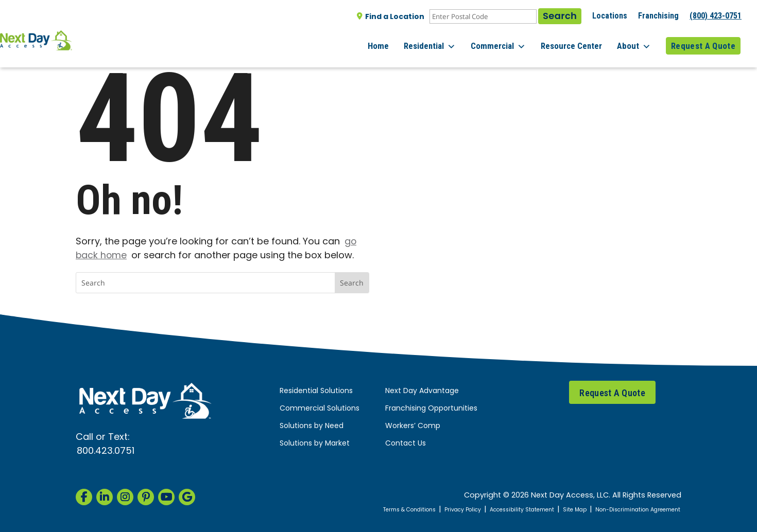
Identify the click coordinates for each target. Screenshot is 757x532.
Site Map (553, 510)
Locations (610, 16)
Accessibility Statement (491, 510)
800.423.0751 (106, 451)
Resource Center (580, 41)
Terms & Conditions (356, 510)
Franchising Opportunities (431, 409)
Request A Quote (703, 41)
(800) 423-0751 (716, 16)
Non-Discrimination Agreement (628, 510)
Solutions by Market (315, 444)
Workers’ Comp (413, 426)
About (638, 41)
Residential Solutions (316, 391)
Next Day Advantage (422, 391)
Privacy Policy (420, 510)
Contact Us (406, 444)
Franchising (658, 16)
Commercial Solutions (320, 409)
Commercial (511, 41)
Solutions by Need (312, 426)
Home (399, 41)
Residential (446, 41)
